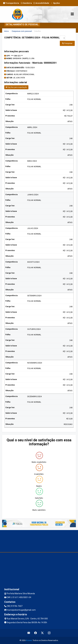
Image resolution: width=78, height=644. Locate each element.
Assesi (29, 640)
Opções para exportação (16, 87)
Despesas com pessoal (22, 31)
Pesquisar (67, 43)
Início (7, 31)
